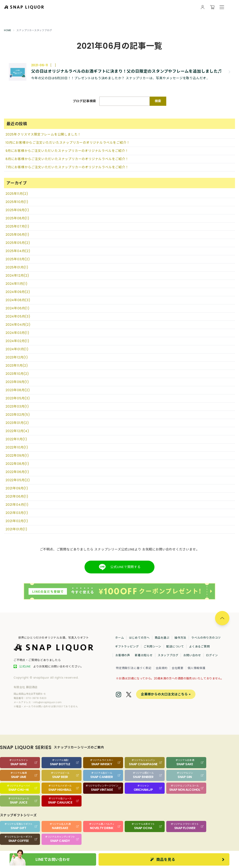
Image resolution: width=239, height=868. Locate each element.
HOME (8, 30)
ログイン (212, 655)
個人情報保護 (197, 668)
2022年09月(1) (17, 456)
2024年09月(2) (18, 292)
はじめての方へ (139, 638)
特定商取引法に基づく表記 (134, 668)
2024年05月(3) (18, 316)
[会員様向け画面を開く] (203, 7)
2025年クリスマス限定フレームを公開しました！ (43, 134)
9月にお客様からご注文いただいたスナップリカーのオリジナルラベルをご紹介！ (67, 151)
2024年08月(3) (18, 300)
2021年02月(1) (17, 521)
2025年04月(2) (18, 251)
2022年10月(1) (17, 447)
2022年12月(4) (17, 431)
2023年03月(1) (17, 406)
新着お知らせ (144, 655)
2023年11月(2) (17, 366)
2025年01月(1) (17, 267)
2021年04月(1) (17, 505)
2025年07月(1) (17, 226)
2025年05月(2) (18, 243)
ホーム (119, 638)
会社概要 (178, 668)
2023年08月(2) (18, 390)
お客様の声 (123, 655)
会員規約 (162, 668)
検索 (158, 101)
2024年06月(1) (18, 308)
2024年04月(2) (18, 325)
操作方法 (180, 638)
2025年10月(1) (17, 202)
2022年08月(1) (17, 464)
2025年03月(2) (18, 259)
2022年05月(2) (18, 480)
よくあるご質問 (199, 646)
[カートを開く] (212, 7)
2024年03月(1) (17, 333)
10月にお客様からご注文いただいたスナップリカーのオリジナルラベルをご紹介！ (68, 143)
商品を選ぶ (162, 638)
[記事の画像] (18, 72)
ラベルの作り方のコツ (206, 638)
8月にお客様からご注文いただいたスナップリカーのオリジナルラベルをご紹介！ (67, 159)
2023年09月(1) (17, 382)
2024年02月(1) (17, 341)
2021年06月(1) (17, 496)
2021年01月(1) (16, 529)
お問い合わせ (192, 655)
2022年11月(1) (16, 439)
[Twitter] (129, 695)
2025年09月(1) (17, 210)
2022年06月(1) (17, 472)
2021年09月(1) (17, 488)
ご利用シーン (152, 646)
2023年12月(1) (17, 357)
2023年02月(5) (18, 415)
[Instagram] (119, 695)
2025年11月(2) (17, 194)
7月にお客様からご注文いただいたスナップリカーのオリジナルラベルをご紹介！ (67, 167)
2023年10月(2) (17, 374)
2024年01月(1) (17, 349)
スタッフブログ (168, 655)
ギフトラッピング (127, 646)
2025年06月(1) (17, 235)
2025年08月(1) (17, 218)
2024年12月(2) (17, 276)
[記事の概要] (127, 78)
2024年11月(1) (17, 284)
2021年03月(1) (17, 513)
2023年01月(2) (17, 423)
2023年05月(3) (18, 398)
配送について (175, 646)
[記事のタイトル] (127, 71)
